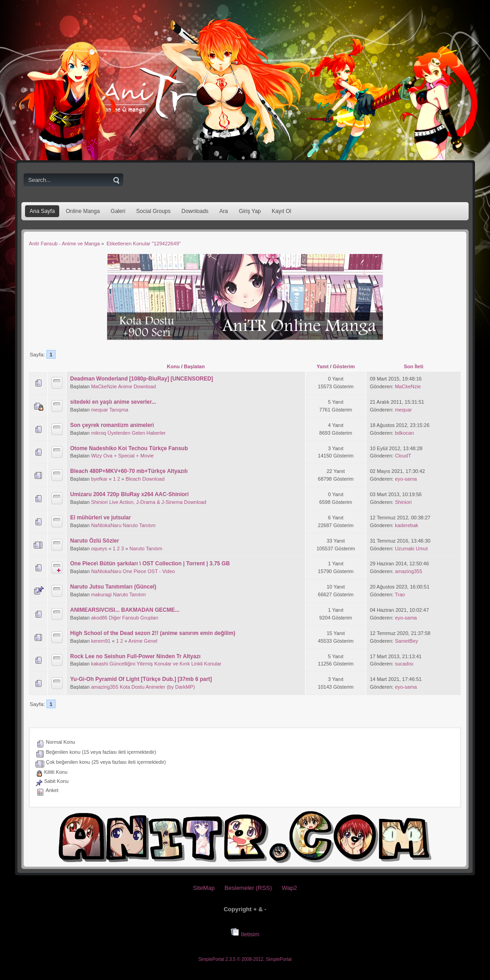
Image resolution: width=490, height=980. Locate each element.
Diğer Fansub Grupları (134, 618)
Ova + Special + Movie (129, 456)
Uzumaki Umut (411, 548)
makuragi (101, 594)
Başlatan (194, 366)
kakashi (100, 664)
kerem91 (101, 641)
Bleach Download (145, 479)
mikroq (99, 433)
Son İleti (414, 366)
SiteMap (204, 888)
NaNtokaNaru (106, 525)
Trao (400, 594)
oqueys (99, 548)
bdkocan (404, 433)
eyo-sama (406, 479)
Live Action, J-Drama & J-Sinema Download (158, 502)
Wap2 (289, 888)
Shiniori (100, 502)
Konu (174, 366)
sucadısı (404, 664)
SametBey (406, 641)
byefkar (99, 479)
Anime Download (137, 386)
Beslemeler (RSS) (248, 888)
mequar (100, 410)
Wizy (97, 456)
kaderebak (406, 525)
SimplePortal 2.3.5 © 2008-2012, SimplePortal (245, 959)
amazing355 (408, 571)
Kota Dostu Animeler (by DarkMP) (157, 687)
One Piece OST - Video (149, 571)
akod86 (99, 618)
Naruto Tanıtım (139, 525)
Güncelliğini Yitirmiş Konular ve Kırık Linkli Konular (165, 664)
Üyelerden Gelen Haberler (137, 433)
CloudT (403, 456)
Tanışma (119, 410)
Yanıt (322, 366)
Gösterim (344, 366)
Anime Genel (143, 641)
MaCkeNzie (104, 386)
